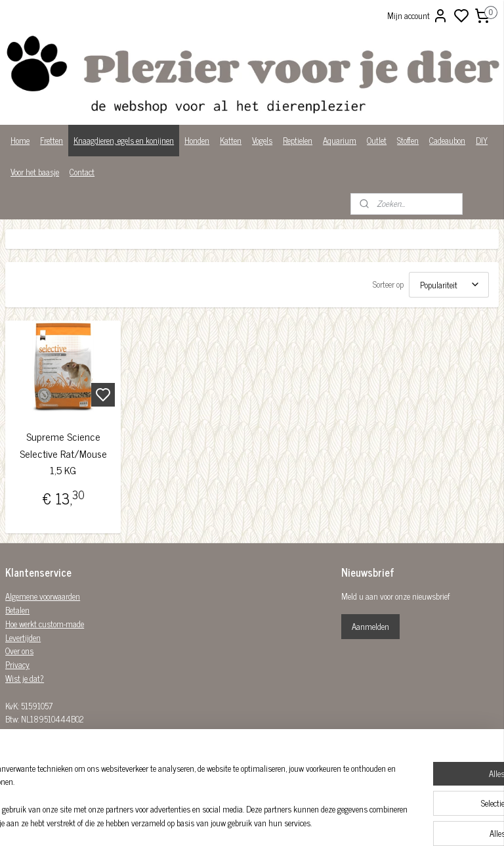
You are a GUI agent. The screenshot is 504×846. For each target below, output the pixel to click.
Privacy (17, 664)
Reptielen (298, 140)
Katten (231, 140)
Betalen (17, 610)
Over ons (19, 651)
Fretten (52, 140)
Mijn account (418, 16)
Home (20, 140)
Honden (197, 140)
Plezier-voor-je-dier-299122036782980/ (222, 750)
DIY (482, 140)
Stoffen (408, 140)
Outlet (377, 140)
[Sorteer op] (449, 285)
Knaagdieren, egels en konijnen (124, 140)
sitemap (297, 822)
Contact (82, 172)
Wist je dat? (25, 678)
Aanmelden (370, 626)
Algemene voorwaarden (43, 596)
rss (316, 822)
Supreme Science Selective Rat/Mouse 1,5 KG (63, 453)
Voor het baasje (35, 172)
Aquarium (340, 140)
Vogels (262, 140)
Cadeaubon (447, 140)
